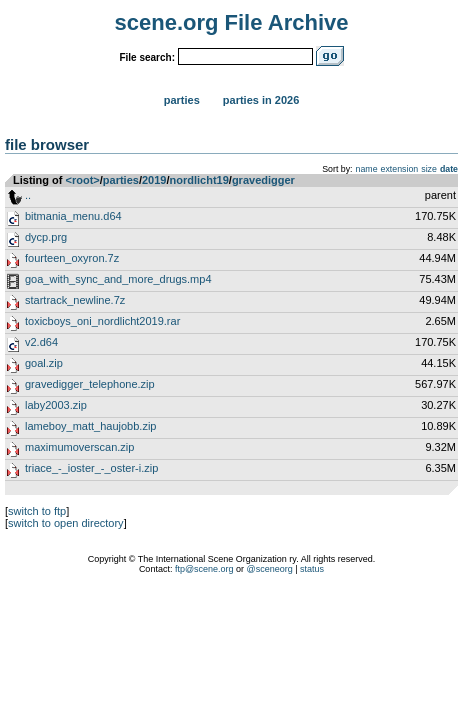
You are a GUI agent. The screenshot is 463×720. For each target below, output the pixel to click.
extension (400, 169)
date (449, 169)
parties (121, 180)
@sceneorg (270, 569)
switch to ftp (37, 511)
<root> (83, 180)
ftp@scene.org (204, 569)
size (429, 169)
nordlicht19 (199, 180)
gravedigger (263, 180)
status (312, 569)
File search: (147, 57)
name (367, 169)
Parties (182, 100)
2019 (154, 180)
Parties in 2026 (261, 100)
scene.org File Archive (232, 22)
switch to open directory (66, 523)
